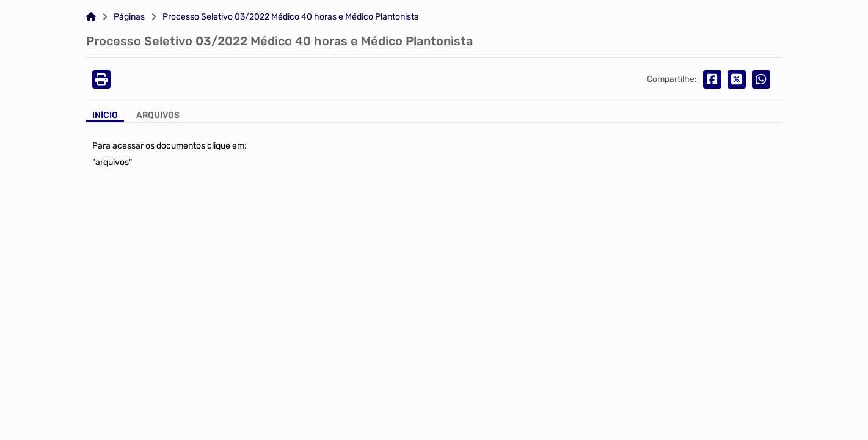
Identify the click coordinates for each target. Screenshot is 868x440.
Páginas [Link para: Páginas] (129, 17)
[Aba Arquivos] (158, 116)
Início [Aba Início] (105, 116)
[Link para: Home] (91, 17)
